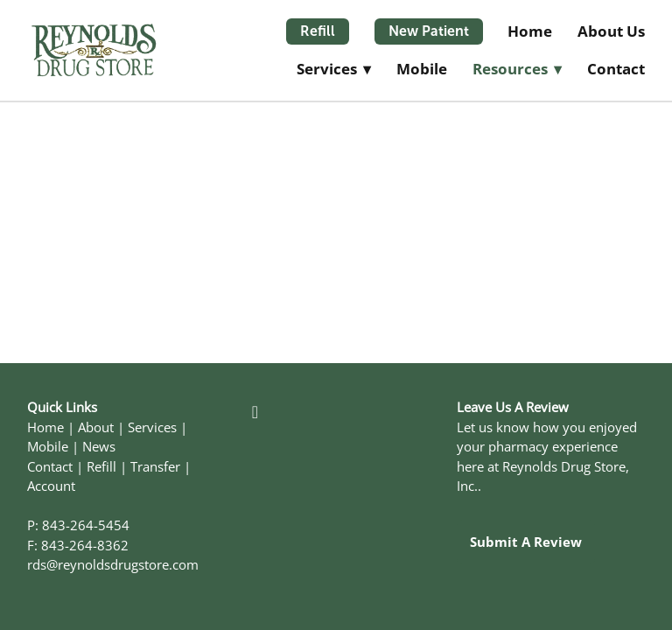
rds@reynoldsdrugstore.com (113, 565)
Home (530, 31)
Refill (318, 31)
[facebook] (255, 411)
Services (152, 427)
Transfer (155, 467)
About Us (611, 31)
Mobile (422, 69)
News (99, 447)
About (96, 427)
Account (51, 486)
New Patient (429, 31)
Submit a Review (526, 542)
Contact (616, 69)
